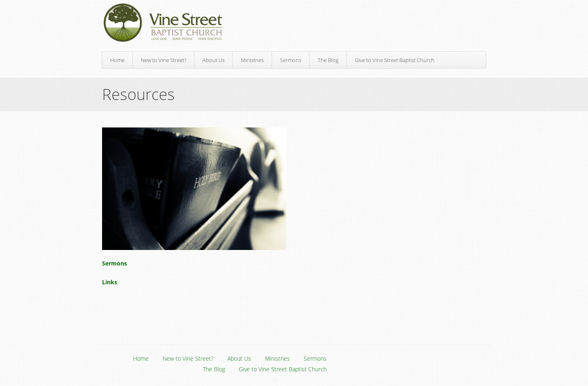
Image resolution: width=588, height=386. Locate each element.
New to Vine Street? (164, 60)
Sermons (291, 60)
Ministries (252, 60)
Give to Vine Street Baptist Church (395, 60)
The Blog (328, 60)
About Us (214, 60)
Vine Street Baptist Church (163, 23)
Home (117, 60)
